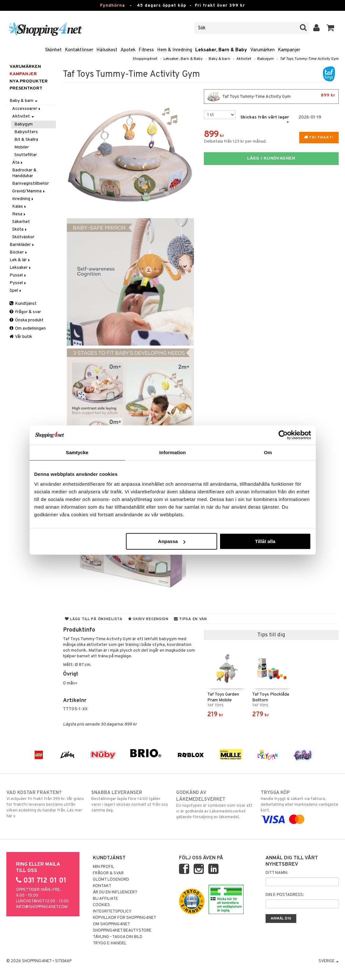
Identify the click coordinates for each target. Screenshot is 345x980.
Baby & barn (219, 59)
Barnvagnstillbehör (31, 184)
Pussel (18, 275)
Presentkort (26, 88)
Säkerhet (21, 222)
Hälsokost (107, 50)
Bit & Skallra (26, 140)
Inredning (23, 199)
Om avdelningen (28, 329)
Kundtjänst (23, 304)
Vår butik (21, 337)
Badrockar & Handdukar (24, 173)
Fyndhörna (113, 6)
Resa (19, 214)
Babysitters (26, 132)
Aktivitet (244, 59)
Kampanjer (289, 50)
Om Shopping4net (111, 924)
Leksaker (21, 268)
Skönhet (53, 50)
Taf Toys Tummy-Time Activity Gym (309, 59)
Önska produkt (27, 320)
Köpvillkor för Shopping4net (124, 918)
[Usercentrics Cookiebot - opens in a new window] (283, 435)
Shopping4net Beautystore (122, 931)
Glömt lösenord (111, 880)
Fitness (146, 50)
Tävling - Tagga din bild (118, 937)
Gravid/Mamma (29, 191)
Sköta (20, 229)
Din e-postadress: (285, 895)
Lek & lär (20, 260)
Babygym (266, 59)
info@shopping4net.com (42, 907)
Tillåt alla (265, 541)
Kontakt (102, 886)
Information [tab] (173, 452)
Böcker (19, 252)
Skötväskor (23, 237)
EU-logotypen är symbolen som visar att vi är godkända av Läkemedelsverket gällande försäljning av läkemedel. (215, 805)
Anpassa (172, 541)
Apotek (128, 50)
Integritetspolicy (112, 912)
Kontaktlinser (79, 50)
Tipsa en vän (190, 619)
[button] (331, 28)
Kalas (20, 207)
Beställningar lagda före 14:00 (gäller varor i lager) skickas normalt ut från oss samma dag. (130, 801)
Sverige (329, 961)
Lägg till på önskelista (94, 619)
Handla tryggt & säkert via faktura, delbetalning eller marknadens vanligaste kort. (300, 806)
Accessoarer (27, 109)
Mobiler (22, 147)
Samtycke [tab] (77, 452)
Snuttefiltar (26, 155)
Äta (18, 163)
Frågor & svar (25, 312)
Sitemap (63, 961)
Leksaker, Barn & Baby (221, 50)
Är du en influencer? (115, 892)
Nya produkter (29, 81)
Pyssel (18, 283)
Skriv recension (148, 619)
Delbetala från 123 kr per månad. (235, 142)
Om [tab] (268, 452)
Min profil (103, 867)
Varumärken (262, 50)
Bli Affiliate (105, 899)
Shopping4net (145, 59)
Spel (16, 291)
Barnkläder (22, 245)
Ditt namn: (277, 873)
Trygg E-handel (110, 943)
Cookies (101, 905)
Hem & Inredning (175, 50)
